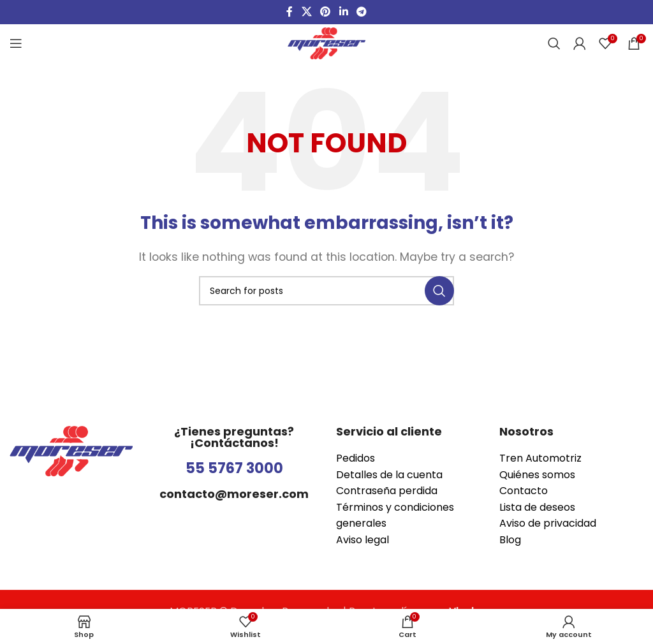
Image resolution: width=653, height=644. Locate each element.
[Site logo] (326, 42)
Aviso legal (363, 540)
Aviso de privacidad (548, 523)
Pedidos (356, 458)
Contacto (524, 491)
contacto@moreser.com (234, 494)
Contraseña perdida (387, 491)
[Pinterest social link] (326, 12)
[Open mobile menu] (16, 43)
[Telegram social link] (361, 12)
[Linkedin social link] (343, 12)
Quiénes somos (537, 475)
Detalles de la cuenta (389, 475)
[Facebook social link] (290, 12)
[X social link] (306, 12)
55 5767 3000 (234, 468)
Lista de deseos (537, 507)
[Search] (554, 43)
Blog (510, 540)
